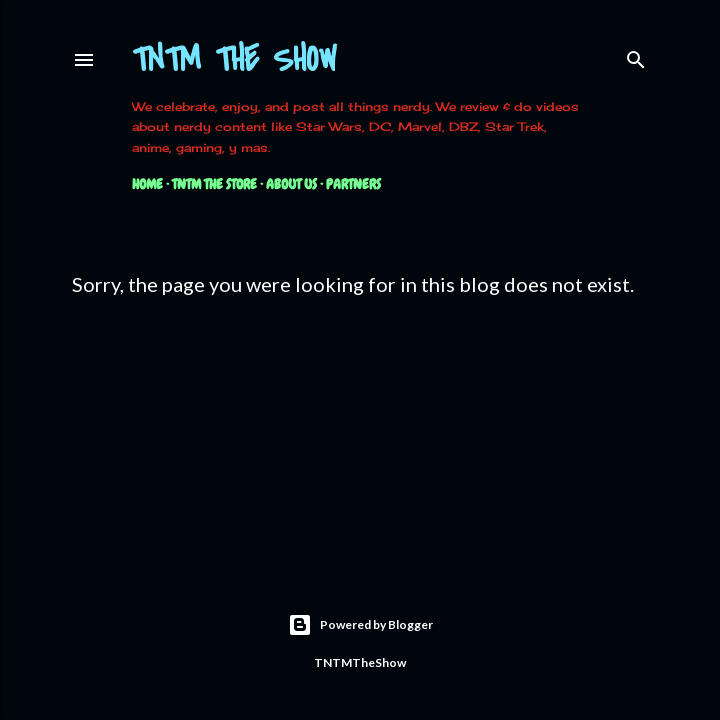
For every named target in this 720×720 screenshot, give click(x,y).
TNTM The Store (214, 184)
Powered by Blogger (360, 625)
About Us (291, 184)
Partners (353, 184)
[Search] (636, 55)
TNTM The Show (234, 60)
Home (147, 184)
